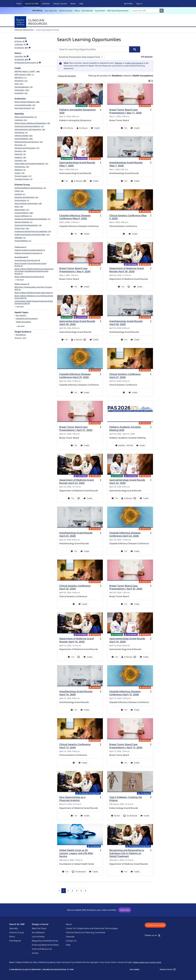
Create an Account (155, 925)
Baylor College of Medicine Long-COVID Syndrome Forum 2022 (34, 297)
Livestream (21, 44)
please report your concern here (147, 962)
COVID (19, 191)
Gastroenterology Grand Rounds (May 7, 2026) (77, 164)
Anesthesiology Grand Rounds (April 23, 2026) (76, 534)
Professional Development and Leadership (33, 231)
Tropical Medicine (23, 241)
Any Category (21, 315)
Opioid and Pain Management (28, 225)
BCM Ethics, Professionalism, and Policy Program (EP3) (33, 288)
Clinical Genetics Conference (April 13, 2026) (75, 746)
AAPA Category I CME (24, 74)
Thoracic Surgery (23, 176)
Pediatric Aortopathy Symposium (28, 253)
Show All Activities (67, 76)
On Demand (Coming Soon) (28, 62)
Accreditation (38, 932)
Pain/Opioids (87, 11)
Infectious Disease (23, 136)
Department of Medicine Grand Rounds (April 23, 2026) (76, 481)
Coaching (20, 194)
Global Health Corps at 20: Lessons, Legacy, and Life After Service (76, 853)
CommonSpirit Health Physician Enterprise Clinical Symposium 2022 (34, 302)
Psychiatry (21, 160)
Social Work (100, 11)
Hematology (21, 132)
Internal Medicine (24, 139)
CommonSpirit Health (25, 105)
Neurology (20, 145)
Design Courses (60, 4)
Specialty (14, 928)
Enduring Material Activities (45, 945)
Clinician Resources (24, 30)
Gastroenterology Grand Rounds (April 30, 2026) (77, 323)
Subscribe (125, 910)
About (73, 4)
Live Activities (38, 937)
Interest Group (17, 932)
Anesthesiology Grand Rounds (27, 260)
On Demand (22, 48)
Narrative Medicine (23, 222)
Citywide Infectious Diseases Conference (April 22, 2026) (125, 534)
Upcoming (22, 56)
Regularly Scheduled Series (45, 941)
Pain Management (24, 87)
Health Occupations (23, 322)
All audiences (21, 335)
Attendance (21, 81)
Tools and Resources (42, 949)
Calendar (46, 4)
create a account (134, 63)
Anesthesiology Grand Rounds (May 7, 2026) (126, 164)
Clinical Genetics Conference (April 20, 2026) (75, 587)
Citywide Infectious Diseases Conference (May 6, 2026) (75, 217)
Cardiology (21, 120)
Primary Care (22, 228)
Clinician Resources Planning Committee (86, 932)
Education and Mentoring (26, 197)
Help (81, 4)
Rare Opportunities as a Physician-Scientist (72, 799)
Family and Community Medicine (29, 126)
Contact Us (71, 941)
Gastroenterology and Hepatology (30, 129)
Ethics (77, 11)
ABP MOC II (21, 78)
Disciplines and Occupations (27, 318)
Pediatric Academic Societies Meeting (30, 250)
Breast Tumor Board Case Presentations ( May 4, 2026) (75, 270)
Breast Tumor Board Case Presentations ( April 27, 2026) (76, 428)
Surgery (20, 173)
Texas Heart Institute (25, 108)
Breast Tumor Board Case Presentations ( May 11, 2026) (126, 111)
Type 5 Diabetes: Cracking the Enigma (126, 799)
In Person (21, 41)
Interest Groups (66, 11)
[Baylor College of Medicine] (31, 22)
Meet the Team (39, 928)
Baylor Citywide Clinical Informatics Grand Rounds (30, 265)
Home (19, 4)
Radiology (20, 170)
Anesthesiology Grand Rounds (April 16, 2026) (76, 693)
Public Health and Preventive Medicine (31, 164)
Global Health (22, 210)
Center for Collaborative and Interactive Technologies (92, 928)
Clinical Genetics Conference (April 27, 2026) (125, 376)
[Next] (85, 891)
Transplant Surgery (23, 179)
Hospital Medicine (24, 213)
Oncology (20, 151)
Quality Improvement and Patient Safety (32, 234)
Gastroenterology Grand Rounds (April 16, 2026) (127, 640)
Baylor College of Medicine (27, 102)
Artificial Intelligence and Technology (30, 188)
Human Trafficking (23, 216)
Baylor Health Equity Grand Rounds (29, 277)
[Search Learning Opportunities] (93, 49)
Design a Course (40, 924)
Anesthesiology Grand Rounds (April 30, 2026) (126, 323)
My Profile (128, 4)
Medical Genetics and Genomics (29, 142)
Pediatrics (20, 157)
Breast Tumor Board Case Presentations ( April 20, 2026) (126, 587)
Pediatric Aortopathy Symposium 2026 (78, 111)
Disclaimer (134, 970)
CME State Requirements (118, 11)
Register (119, 63)
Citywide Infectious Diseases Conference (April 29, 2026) (75, 376)
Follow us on (153, 935)
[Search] (146, 11)
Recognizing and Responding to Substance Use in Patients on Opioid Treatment (127, 853)
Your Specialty (51, 11)
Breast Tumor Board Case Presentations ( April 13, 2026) (126, 746)
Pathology (20, 154)
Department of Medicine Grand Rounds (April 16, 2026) (76, 640)
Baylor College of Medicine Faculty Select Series (34, 293)
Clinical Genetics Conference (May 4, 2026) (128, 217)
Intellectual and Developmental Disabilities (32, 219)
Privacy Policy (166, 970)
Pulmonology (22, 167)
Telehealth (20, 238)
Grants (35, 953)
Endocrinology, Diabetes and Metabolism (32, 123)
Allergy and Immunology (26, 117)
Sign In (139, 4)
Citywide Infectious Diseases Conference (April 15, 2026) (125, 693)
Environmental (22, 200)
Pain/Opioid (15, 941)
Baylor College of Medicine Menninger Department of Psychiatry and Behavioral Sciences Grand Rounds (34, 271)
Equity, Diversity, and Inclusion (28, 203)
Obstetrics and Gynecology (27, 148)
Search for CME (33, 3)
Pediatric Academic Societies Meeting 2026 (125, 428)
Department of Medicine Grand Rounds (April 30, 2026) (126, 270)
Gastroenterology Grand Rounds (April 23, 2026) (127, 481)
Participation (22, 90)
